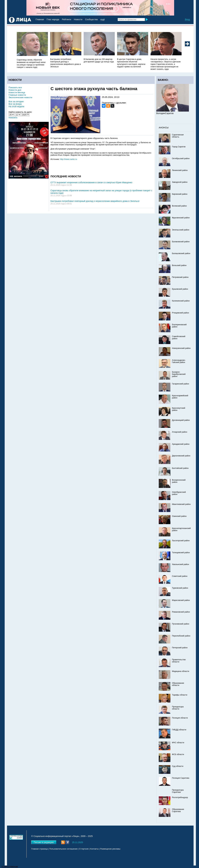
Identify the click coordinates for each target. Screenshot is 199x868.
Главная (40, 19)
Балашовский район (181, 253)
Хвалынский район (180, 564)
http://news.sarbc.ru (69, 159)
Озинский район (179, 516)
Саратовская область (178, 136)
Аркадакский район (181, 444)
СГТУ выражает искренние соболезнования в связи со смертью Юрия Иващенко (91, 182)
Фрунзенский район (181, 218)
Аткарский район (180, 432)
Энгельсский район (181, 230)
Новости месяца (17, 92)
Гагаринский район (180, 384)
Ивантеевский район (181, 504)
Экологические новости (20, 97)
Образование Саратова (178, 810)
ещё (103, 19)
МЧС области (178, 743)
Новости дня (15, 90)
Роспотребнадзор (180, 797)
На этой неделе (16, 106)
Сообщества (91, 19)
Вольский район (179, 265)
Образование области (178, 684)
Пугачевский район (181, 624)
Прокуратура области (178, 708)
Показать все (15, 87)
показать (13, 117)
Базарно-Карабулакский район (179, 374)
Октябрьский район (181, 158)
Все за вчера (15, 104)
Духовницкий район (181, 420)
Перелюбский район (181, 636)
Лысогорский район (181, 541)
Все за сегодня (16, 101)
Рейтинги (66, 19)
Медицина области (181, 671)
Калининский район (181, 301)
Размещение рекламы (110, 849)
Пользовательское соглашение (63, 849)
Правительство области (179, 661)
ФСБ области (178, 754)
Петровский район (180, 277)
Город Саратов (179, 147)
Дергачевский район (181, 456)
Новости (78, 19)
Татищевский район (181, 553)
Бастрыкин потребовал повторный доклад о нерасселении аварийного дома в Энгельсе (95, 201)
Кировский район (180, 194)
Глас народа (53, 19)
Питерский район (180, 648)
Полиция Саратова (181, 778)
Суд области (178, 766)
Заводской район (180, 182)
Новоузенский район (181, 348)
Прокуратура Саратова (178, 791)
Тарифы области (180, 695)
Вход (187, 19)
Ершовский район (180, 289)
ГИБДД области (179, 730)
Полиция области (180, 718)
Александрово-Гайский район (179, 361)
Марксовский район (181, 600)
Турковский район (180, 588)
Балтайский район (180, 468)
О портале (84, 849)
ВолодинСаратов (165, 113)
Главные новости (17, 95)
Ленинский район (180, 170)
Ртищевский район (180, 313)
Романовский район (181, 612)
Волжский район (179, 206)
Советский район (180, 576)
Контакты (94, 849)
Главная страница (39, 849)
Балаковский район (181, 242)
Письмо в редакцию (44, 842)
